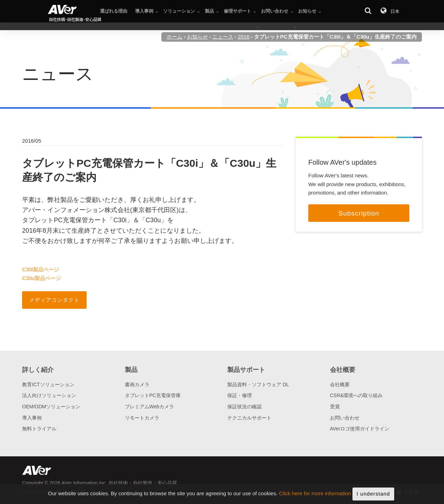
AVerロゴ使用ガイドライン (360, 429)
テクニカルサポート (249, 418)
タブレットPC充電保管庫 (153, 395)
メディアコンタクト (54, 300)
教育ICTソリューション (48, 384)
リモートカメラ (142, 418)
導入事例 (32, 418)
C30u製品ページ (42, 278)
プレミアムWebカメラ (150, 407)
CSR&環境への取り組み (356, 395)
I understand (373, 495)
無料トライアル (39, 429)
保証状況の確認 (244, 407)
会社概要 (340, 384)
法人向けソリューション (49, 395)
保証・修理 (240, 395)
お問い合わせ (345, 418)
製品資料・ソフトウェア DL (258, 384)
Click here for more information (315, 495)
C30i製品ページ (41, 269)
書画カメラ (137, 384)
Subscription (359, 213)
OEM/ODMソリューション (51, 407)
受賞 (335, 407)
